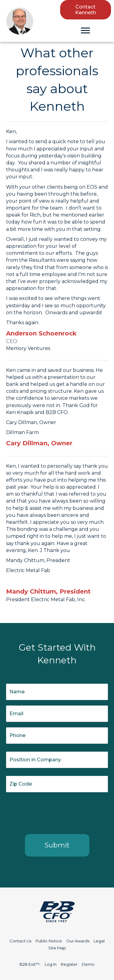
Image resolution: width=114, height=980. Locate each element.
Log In (51, 964)
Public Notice (49, 941)
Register (69, 964)
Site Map (57, 948)
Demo (88, 964)
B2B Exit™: (30, 964)
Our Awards (78, 941)
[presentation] (52, 812)
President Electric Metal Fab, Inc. (46, 599)
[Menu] (85, 31)
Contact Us (20, 941)
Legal (99, 941)
